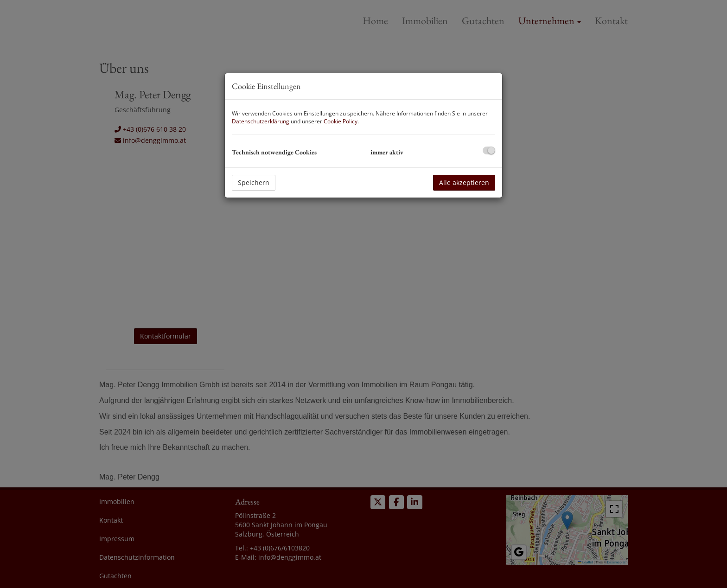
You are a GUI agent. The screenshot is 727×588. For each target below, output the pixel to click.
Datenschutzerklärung (261, 121)
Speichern (254, 182)
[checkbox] (489, 150)
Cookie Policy (341, 121)
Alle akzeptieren (464, 182)
